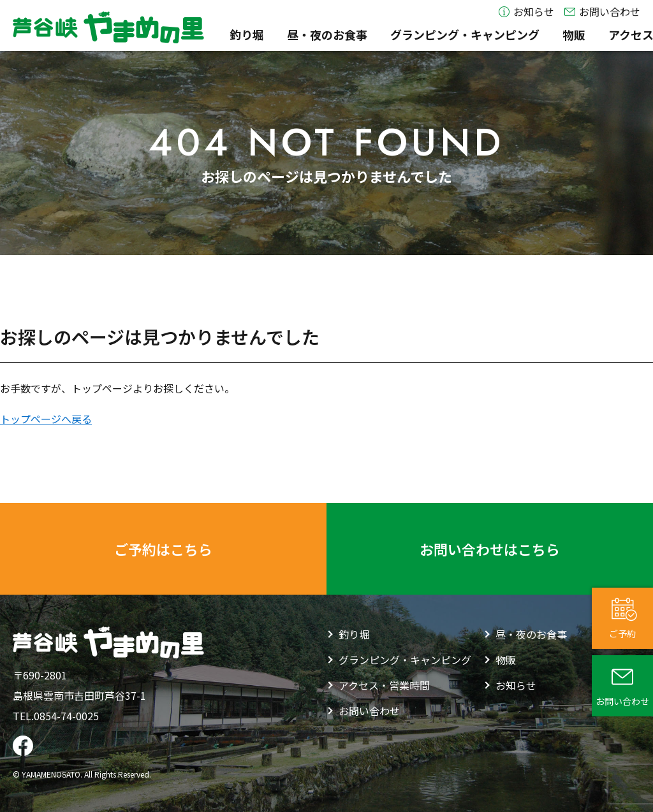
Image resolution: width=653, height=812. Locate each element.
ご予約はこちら (163, 549)
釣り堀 (176, 35)
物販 (503, 35)
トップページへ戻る (46, 419)
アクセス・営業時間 (589, 35)
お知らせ (526, 12)
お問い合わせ (602, 12)
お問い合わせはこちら (490, 549)
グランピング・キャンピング (394, 35)
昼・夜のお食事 (256, 35)
